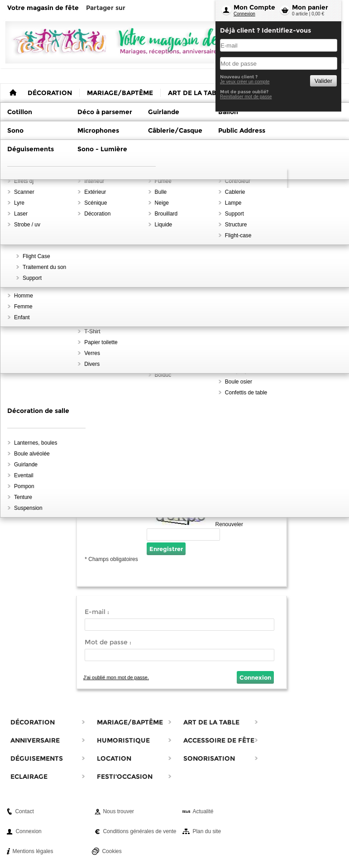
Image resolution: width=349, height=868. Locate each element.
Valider (323, 81)
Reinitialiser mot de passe (246, 97)
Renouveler (229, 524)
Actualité (203, 811)
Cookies (112, 851)
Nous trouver (118, 811)
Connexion (244, 14)
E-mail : (97, 612)
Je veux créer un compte (245, 82)
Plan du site (207, 831)
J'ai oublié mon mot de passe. (116, 677)
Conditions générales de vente (139, 831)
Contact (24, 811)
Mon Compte (254, 7)
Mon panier (310, 7)
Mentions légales (33, 851)
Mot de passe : (108, 642)
